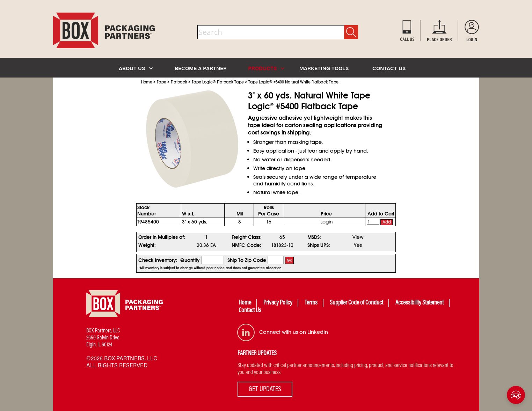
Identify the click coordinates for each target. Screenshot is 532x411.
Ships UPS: (319, 245)
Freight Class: (247, 237)
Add (387, 222)
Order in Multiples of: (162, 237)
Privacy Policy (278, 303)
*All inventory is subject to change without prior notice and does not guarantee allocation (210, 268)
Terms (311, 303)
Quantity (190, 260)
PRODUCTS (266, 68)
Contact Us (250, 311)
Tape (162, 82)
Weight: (147, 245)
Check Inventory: (158, 260)
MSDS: (314, 237)
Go (290, 260)
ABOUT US (136, 68)
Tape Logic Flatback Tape (218, 82)
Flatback (179, 82)
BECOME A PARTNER (201, 68)
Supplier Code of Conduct (356, 303)
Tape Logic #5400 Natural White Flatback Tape (293, 82)
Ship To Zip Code (247, 260)
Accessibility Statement (420, 303)
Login (326, 222)
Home (147, 82)
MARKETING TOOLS (324, 68)
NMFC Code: (246, 245)
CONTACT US (389, 68)
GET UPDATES (265, 389)
